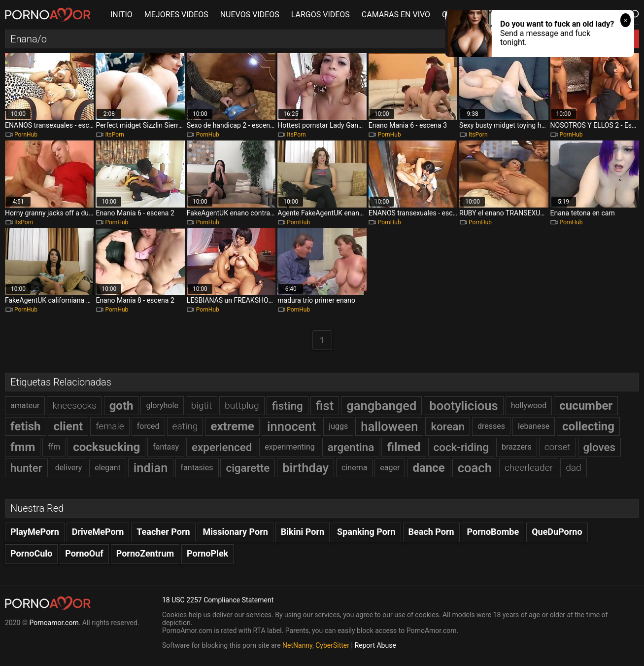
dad (574, 468)
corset (558, 447)
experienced (222, 447)
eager (390, 468)
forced (148, 426)
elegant (108, 468)
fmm (23, 447)
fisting (288, 406)
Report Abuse (375, 645)
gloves (599, 447)
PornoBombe (493, 532)
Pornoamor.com (54, 623)
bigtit (202, 405)
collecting (588, 426)
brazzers (517, 447)
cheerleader (529, 468)
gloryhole (162, 405)
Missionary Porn (236, 532)
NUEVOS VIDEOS (250, 15)
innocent (291, 426)
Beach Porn (431, 532)
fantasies (197, 468)
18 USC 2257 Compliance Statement (218, 600)
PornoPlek (207, 553)
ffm (54, 447)
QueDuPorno (557, 532)
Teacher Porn (163, 532)
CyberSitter (332, 645)
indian (151, 468)
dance (428, 468)
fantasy (166, 447)
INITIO (121, 15)
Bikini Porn (303, 532)
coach (475, 468)
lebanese (534, 426)
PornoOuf (84, 553)
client (68, 426)
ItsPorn (114, 135)
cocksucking (106, 447)
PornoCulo (31, 553)
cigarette (248, 468)
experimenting (290, 447)
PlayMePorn (35, 532)
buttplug (242, 405)
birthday (305, 468)
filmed (404, 447)
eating (185, 426)
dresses (491, 426)
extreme (232, 426)
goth (121, 406)
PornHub (26, 135)
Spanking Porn (366, 532)
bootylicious (463, 406)
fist (325, 406)
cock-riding (461, 447)
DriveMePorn (98, 532)
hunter (26, 468)
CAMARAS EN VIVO (396, 15)
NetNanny (297, 645)
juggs (338, 426)
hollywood (529, 405)
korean (448, 426)
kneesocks (74, 405)
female (110, 426)
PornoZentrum (145, 553)
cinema (354, 468)
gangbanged (381, 406)
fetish (26, 426)
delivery (69, 468)
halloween (389, 426)
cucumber (586, 406)
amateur (25, 405)
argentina (351, 447)
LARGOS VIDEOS (321, 15)
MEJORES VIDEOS (176, 15)
